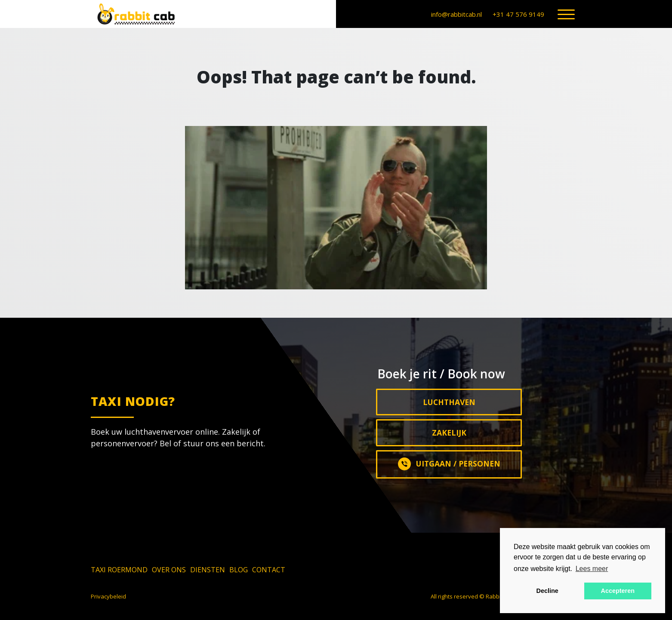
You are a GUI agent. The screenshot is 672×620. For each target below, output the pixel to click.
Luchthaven (449, 402)
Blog (239, 570)
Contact (269, 570)
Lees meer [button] (592, 569)
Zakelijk (449, 433)
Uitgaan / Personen (449, 464)
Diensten (208, 570)
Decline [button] (547, 591)
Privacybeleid (108, 596)
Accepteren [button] (618, 591)
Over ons (169, 570)
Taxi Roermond (119, 570)
